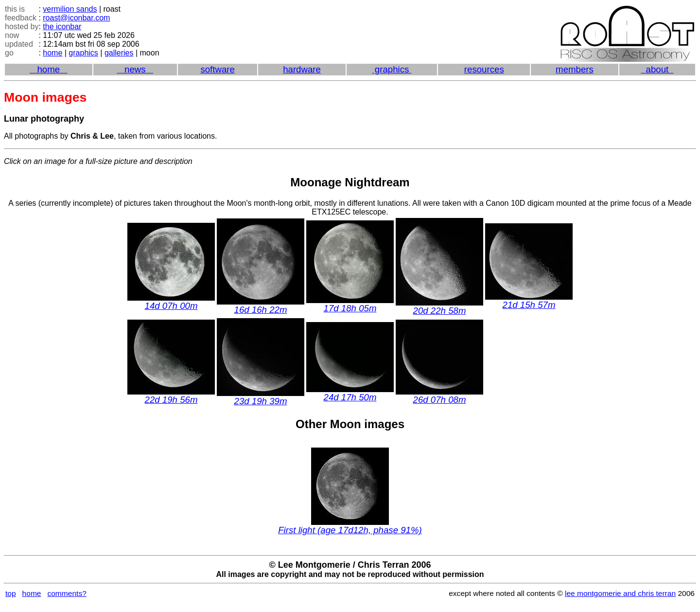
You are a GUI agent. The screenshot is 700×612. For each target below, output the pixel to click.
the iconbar (62, 27)
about (657, 69)
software (218, 69)
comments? (67, 593)
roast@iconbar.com (76, 18)
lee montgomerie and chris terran (620, 593)
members (575, 69)
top (11, 593)
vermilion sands (70, 9)
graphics (83, 53)
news (135, 69)
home (52, 53)
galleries (119, 53)
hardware (302, 69)
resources (484, 69)
